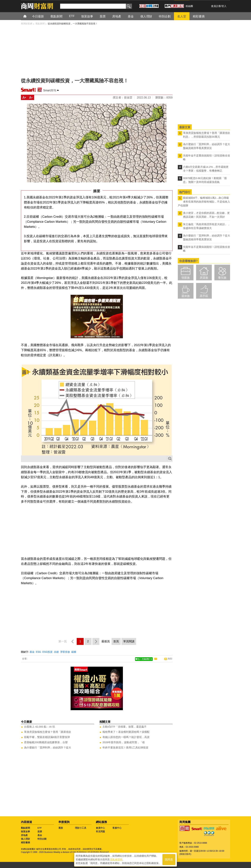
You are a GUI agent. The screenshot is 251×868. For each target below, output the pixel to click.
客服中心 (117, 828)
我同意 (169, 860)
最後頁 (106, 641)
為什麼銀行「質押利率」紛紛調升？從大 (48, 747)
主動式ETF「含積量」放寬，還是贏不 (125, 727)
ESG (39, 652)
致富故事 (25, 832)
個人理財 (25, 839)
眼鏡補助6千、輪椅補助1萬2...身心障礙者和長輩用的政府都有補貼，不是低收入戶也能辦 (204, 202)
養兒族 (222, 278)
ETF (40, 828)
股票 (40, 832)
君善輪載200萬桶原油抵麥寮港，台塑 (46, 742)
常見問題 (100, 832)
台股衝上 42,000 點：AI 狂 (40, 727)
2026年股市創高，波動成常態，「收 (124, 742)
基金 (32, 652)
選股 (61, 828)
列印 (170, 659)
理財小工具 (81, 828)
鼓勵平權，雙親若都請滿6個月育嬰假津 (47, 737)
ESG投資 (47, 652)
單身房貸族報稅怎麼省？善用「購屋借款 (48, 732)
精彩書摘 (25, 843)
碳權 (74, 652)
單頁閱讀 (129, 641)
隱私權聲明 (116, 859)
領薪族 (186, 278)
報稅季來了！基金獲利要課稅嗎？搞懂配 (126, 732)
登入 (224, 6)
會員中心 (100, 828)
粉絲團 (189, 6)
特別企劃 (42, 839)
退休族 (186, 296)
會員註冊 (216, 6)
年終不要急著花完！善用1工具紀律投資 (125, 747)
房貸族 (204, 278)
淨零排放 (65, 652)
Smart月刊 (50, 90)
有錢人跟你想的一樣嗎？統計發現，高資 (126, 737)
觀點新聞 (25, 828)
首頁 (28, 16)
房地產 (24, 835)
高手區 (204, 296)
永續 (56, 652)
